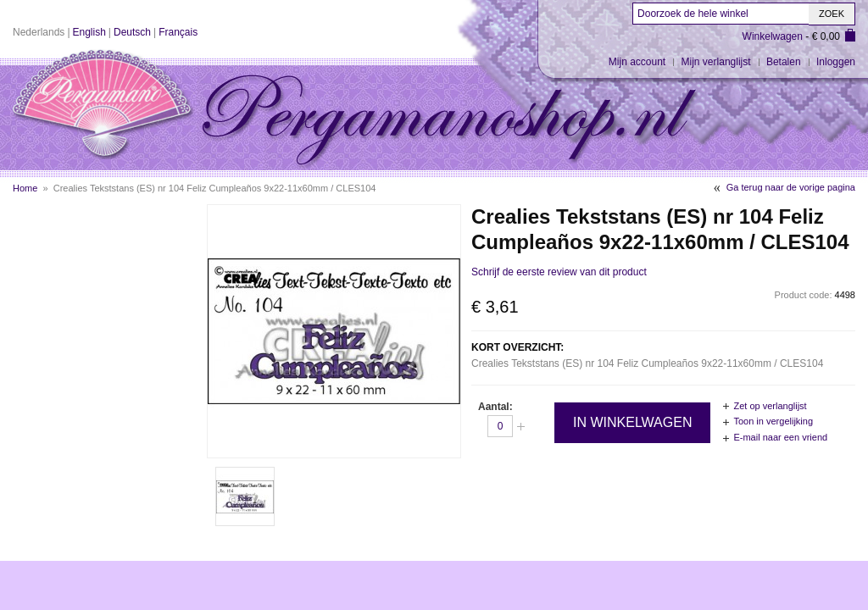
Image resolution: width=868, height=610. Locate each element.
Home (25, 188)
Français (178, 32)
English (89, 32)
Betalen (784, 62)
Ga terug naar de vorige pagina (791, 187)
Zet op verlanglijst (770, 406)
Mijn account (637, 62)
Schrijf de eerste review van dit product (559, 272)
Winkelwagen (773, 36)
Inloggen (836, 62)
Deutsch (132, 32)
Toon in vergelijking (773, 421)
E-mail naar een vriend (780, 437)
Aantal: (495, 407)
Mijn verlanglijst (716, 62)
